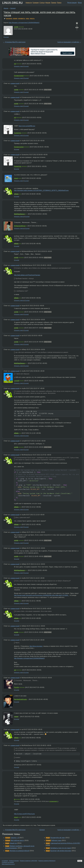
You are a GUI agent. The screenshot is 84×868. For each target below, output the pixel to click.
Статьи (42, 3)
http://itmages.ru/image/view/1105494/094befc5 (24, 23)
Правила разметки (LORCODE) (29, 861)
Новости (29, 3)
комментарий (15, 83)
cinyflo (16, 27)
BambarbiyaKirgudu (20, 699)
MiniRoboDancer (19, 214)
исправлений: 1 (54, 801)
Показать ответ (19, 66)
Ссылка (6, 37)
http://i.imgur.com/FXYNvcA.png (24, 814)
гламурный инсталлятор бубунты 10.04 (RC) (65, 843)
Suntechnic (18, 133)
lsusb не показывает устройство (68, 42)
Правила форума (14, 861)
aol (15, 64)
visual (16, 178)
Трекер (54, 3)
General (13, 8)
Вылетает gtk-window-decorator (61, 851)
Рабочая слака (56, 840)
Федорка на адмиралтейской (19, 851)
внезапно (9, 18)
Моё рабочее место (17, 840)
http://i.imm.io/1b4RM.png (27, 126)
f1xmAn (17, 687)
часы (28, 18)
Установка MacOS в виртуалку (15, 42)
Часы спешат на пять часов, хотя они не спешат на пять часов (39, 14)
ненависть (22, 18)
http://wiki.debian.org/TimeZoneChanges (27, 275)
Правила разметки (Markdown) (47, 861)
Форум (48, 3)
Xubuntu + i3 (15, 838)
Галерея (36, 3)
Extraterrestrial (19, 76)
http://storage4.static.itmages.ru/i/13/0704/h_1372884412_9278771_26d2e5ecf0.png (41, 190)
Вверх (80, 861)
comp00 (17, 381)
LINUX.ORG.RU (12, 3)
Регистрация (72, 3)
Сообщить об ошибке (8, 862)
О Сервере (5, 861)
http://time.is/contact (36, 646)
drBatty (16, 194)
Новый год (13, 843)
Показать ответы (19, 217)
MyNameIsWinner (20, 226)
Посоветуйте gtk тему (58, 838)
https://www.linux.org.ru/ (8, 864)
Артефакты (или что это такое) (61, 848)
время (15, 18)
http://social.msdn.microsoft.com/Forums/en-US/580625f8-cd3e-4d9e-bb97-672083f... (42, 595)
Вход (80, 3)
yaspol (16, 717)
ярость (32, 18)
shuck (16, 817)
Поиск (59, 3)
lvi (15, 799)
